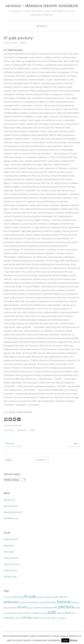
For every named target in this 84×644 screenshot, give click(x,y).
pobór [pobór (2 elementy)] (9, 613)
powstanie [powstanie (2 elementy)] (20, 613)
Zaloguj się (9, 500)
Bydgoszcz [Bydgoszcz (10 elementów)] (11, 602)
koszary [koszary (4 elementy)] (13, 607)
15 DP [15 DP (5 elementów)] (14, 597)
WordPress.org (11, 518)
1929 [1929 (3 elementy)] (65, 597)
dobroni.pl (9, 545)
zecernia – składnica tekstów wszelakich (42, 6)
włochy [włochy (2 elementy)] (42, 618)
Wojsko (18, 426)
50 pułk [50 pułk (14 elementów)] (30, 596)
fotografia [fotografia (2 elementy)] (42, 603)
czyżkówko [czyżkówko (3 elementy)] (24, 602)
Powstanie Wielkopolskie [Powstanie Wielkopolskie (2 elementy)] (32, 613)
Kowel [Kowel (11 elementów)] (22, 607)
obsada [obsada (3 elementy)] (50, 608)
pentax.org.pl (10, 577)
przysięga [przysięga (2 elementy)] (44, 613)
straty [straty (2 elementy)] (74, 613)
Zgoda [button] (65, 640)
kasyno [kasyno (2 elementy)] (6, 608)
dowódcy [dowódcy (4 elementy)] (34, 602)
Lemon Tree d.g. (12, 564)
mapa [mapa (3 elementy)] (44, 608)
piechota (22, 430)
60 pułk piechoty (61, 445)
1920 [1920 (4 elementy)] (61, 597)
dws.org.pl (9, 552)
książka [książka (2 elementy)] (30, 608)
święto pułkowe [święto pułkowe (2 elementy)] (61, 618)
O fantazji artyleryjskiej (23, 445)
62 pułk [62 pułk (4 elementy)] (46, 597)
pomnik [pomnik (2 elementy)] (14, 613)
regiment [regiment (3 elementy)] (60, 613)
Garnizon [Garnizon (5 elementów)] (51, 602)
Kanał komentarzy (13, 512)
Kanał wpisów (11, 506)
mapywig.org (10, 570)
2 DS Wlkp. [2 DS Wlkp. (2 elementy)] (7, 597)
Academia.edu (11, 539)
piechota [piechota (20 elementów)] (66, 607)
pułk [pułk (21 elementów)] (52, 612)
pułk (32, 430)
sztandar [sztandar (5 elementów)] (9, 618)
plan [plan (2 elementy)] (5, 613)
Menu (44, 26)
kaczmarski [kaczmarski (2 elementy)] (75, 603)
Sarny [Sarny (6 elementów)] (68, 613)
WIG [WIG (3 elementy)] (20, 618)
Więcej (74, 640)
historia (9, 430)
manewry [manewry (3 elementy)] (37, 608)
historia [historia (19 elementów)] (64, 602)
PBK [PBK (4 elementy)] (55, 607)
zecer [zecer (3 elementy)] (53, 618)
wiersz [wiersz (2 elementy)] (16, 618)
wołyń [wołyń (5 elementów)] (36, 618)
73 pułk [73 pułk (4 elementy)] (54, 597)
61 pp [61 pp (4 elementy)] (39, 597)
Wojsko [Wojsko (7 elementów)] (27, 617)
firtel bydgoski (11, 558)
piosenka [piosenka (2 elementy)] (77, 608)
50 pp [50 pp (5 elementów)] (20, 597)
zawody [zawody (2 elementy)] (48, 618)
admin (23, 43)
